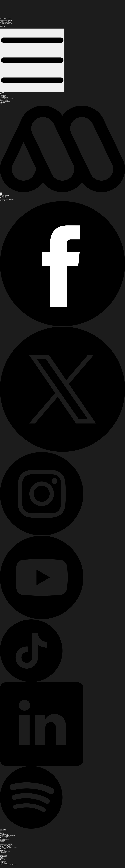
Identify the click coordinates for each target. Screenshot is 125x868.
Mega (2, 854)
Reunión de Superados (6, 24)
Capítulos (3, 96)
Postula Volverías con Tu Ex (8, 99)
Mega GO (3, 103)
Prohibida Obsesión (5, 23)
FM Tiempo (3, 861)
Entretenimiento (4, 839)
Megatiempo (3, 856)
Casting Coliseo (4, 100)
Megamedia (3, 853)
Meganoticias (4, 855)
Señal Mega (3, 197)
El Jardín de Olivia (5, 21)
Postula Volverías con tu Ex (7, 836)
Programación (4, 98)
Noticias (14, 865)
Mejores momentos (7, 865)
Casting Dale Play (5, 101)
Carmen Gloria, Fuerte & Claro (8, 848)
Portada (2, 93)
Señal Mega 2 (4, 198)
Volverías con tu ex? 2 (6, 20)
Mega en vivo (4, 843)
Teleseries (3, 94)
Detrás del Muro (4, 849)
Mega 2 (2, 858)
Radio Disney (4, 864)
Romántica (3, 860)
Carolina (2, 862)
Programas (3, 95)
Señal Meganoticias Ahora (7, 199)
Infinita (2, 859)
